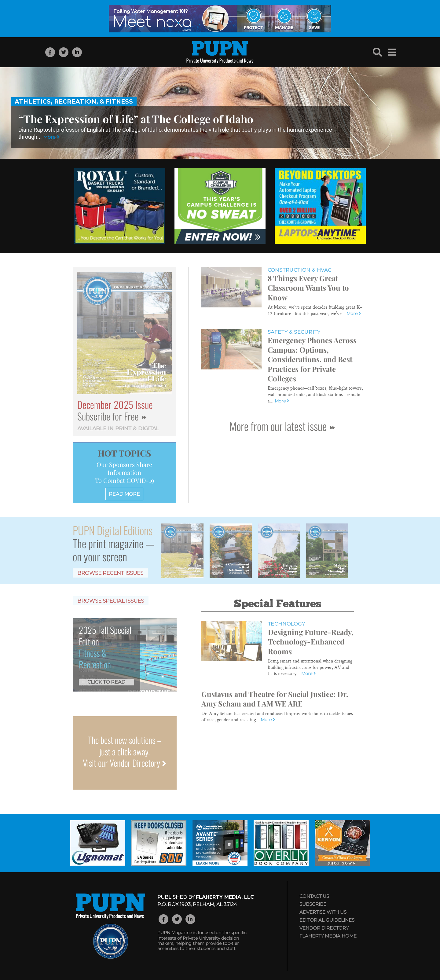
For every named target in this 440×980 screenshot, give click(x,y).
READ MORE (124, 494)
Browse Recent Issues (110, 573)
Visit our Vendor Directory (125, 763)
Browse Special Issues (111, 601)
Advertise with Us (323, 912)
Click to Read (106, 682)
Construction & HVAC (300, 270)
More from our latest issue (282, 426)
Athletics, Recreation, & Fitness (74, 101)
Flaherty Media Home (328, 936)
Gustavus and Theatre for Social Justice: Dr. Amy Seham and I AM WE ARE (275, 699)
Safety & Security (294, 332)
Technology (287, 624)
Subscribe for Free (112, 416)
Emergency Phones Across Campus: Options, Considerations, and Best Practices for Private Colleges (312, 359)
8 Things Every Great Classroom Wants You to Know (308, 288)
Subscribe (313, 904)
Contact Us (314, 896)
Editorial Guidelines (327, 920)
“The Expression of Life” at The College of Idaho (136, 119)
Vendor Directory (324, 928)
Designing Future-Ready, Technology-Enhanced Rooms (311, 641)
